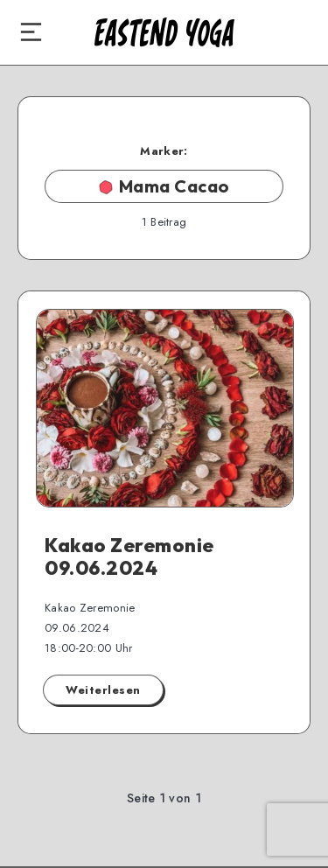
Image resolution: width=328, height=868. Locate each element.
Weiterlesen (103, 690)
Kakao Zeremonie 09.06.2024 (129, 556)
